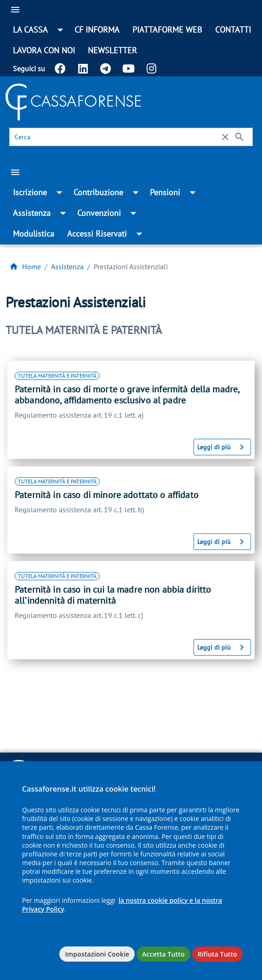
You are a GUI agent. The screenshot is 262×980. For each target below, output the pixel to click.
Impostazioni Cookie (97, 954)
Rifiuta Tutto (217, 954)
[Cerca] (116, 137)
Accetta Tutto (163, 954)
